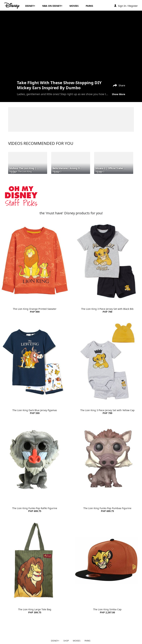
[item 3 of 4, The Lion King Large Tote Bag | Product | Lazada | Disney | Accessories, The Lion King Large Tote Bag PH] (35, 561)
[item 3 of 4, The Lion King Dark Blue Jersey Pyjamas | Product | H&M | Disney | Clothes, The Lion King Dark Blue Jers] (35, 362)
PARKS (87, 641)
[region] (71, 45)
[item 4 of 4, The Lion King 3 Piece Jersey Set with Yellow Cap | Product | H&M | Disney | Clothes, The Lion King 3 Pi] (107, 362)
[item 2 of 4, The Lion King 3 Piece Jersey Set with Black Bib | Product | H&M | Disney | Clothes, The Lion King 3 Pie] (107, 261)
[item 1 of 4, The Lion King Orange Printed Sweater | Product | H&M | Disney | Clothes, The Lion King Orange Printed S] (35, 261)
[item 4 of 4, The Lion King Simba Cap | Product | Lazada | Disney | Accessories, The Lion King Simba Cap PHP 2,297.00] (107, 561)
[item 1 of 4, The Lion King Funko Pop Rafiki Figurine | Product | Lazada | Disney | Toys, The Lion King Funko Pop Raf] (35, 460)
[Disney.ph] (12, 6)
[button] (130, 6)
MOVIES (77, 641)
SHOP (66, 641)
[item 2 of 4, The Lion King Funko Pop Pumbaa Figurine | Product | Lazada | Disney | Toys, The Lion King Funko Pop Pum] (107, 460)
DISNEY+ (55, 641)
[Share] (118, 85)
